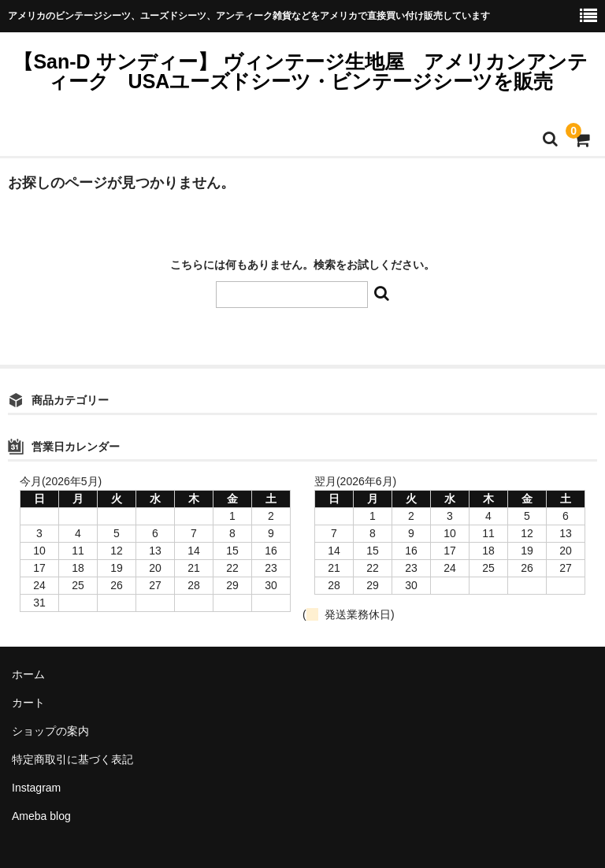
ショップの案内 (50, 731)
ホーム (28, 674)
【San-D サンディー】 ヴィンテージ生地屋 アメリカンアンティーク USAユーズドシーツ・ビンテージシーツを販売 (300, 71)
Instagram (36, 788)
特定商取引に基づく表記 (72, 759)
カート (28, 703)
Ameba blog (41, 816)
